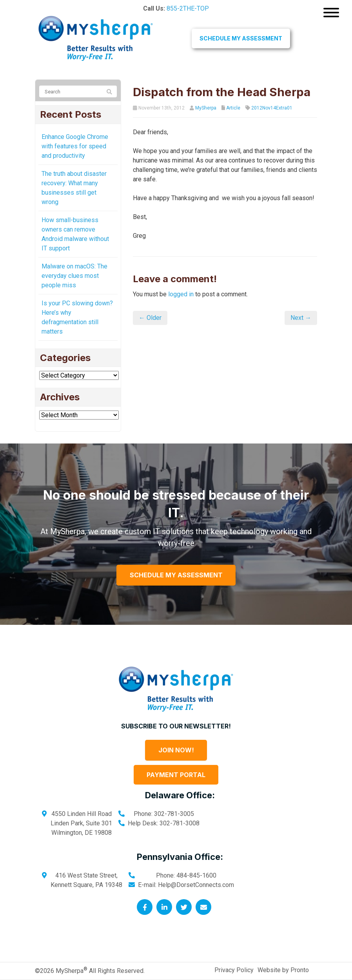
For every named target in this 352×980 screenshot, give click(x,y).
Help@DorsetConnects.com (196, 885)
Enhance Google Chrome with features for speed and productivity (75, 146)
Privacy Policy (234, 970)
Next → (301, 318)
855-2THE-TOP (188, 8)
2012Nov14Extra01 (272, 108)
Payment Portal (176, 775)
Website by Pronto (283, 970)
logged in (181, 294)
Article (233, 108)
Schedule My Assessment (241, 38)
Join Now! (176, 750)
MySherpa (206, 108)
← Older (150, 318)
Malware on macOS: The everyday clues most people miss (74, 276)
